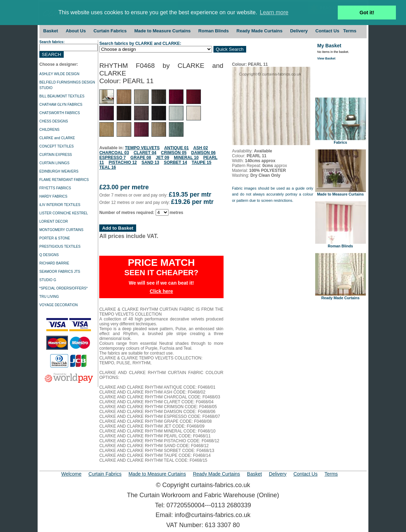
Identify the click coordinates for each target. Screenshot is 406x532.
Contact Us (327, 31)
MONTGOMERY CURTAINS (61, 230)
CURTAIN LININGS (54, 163)
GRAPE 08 (141, 158)
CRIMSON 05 (174, 153)
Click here (161, 291)
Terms (350, 31)
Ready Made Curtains (259, 31)
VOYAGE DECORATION (58, 305)
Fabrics (341, 141)
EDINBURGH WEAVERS (59, 171)
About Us (76, 31)
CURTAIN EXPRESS (56, 155)
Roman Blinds (214, 31)
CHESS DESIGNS (54, 121)
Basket (51, 31)
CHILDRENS (49, 130)
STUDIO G (48, 280)
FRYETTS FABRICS (55, 188)
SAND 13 (150, 162)
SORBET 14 (175, 162)
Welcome (71, 474)
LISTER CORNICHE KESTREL (64, 213)
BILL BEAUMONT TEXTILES (62, 96)
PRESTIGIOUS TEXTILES (60, 247)
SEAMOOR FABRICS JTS (60, 272)
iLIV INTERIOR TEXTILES (60, 205)
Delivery (299, 31)
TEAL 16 (108, 167)
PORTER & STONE (55, 238)
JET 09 (162, 158)
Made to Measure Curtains (163, 31)
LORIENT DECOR (54, 221)
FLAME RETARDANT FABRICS (64, 180)
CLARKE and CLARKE (57, 138)
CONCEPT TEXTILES (57, 146)
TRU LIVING (49, 297)
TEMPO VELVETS (142, 148)
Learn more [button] (274, 12)
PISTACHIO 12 (123, 162)
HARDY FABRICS (53, 196)
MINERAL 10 (186, 158)
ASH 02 (201, 148)
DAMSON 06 (203, 153)
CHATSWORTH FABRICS (60, 113)
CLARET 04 (145, 153)
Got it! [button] (367, 13)
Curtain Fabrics (110, 31)
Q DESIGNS (49, 255)
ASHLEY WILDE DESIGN (59, 74)
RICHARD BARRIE (54, 263)
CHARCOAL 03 (114, 153)
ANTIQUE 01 (176, 148)
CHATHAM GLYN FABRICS (61, 105)
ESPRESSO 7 (112, 158)
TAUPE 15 (201, 162)
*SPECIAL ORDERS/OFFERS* (64, 288)
